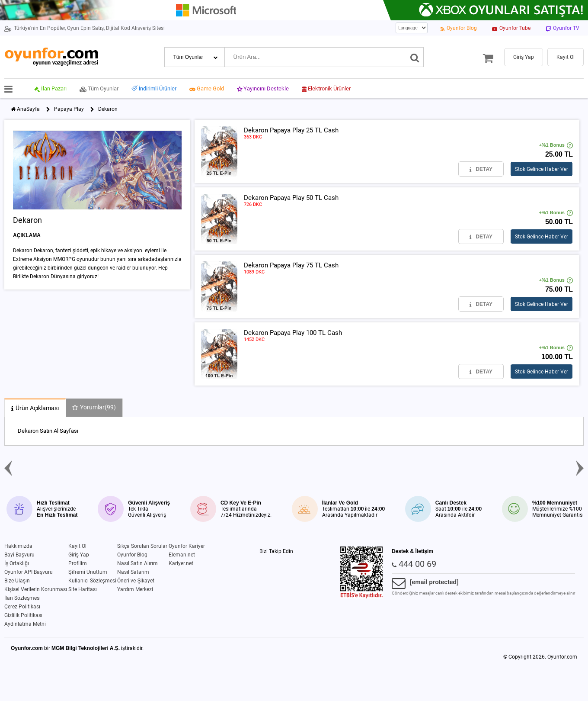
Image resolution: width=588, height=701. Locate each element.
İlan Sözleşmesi (22, 598)
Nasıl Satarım (133, 572)
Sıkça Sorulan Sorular (142, 546)
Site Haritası (83, 589)
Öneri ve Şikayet (136, 581)
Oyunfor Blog (132, 555)
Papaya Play (69, 109)
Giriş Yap (79, 555)
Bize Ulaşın (17, 581)
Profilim (78, 563)
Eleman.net (182, 555)
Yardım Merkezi (135, 589)
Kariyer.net (181, 563)
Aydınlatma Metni (25, 624)
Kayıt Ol (77, 546)
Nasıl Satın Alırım (137, 563)
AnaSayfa (28, 109)
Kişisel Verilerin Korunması (36, 589)
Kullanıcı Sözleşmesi (92, 581)
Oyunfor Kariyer (187, 546)
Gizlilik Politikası (23, 615)
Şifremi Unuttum (88, 572)
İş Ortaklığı (17, 563)
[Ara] (415, 57)
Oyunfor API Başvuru (29, 572)
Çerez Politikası (22, 607)
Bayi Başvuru (19, 555)
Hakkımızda (18, 546)
